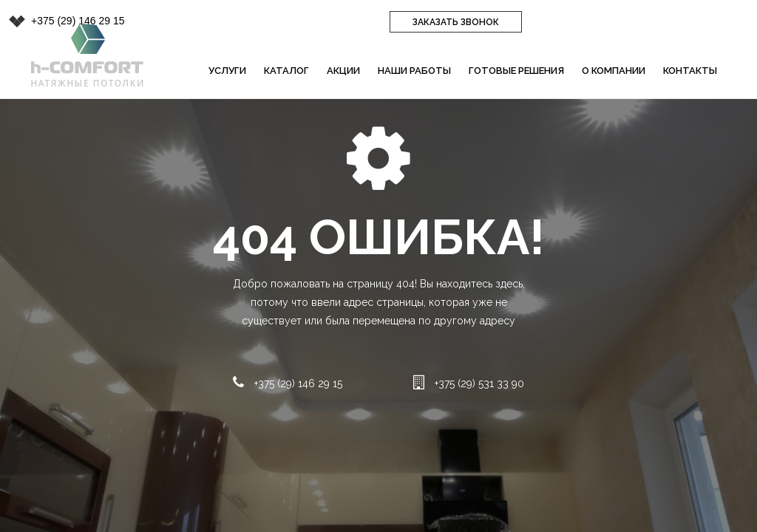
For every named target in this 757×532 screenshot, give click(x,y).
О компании (614, 71)
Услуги (227, 71)
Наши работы (414, 71)
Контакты (690, 71)
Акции (343, 71)
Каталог (286, 71)
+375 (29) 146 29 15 (78, 21)
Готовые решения (516, 71)
